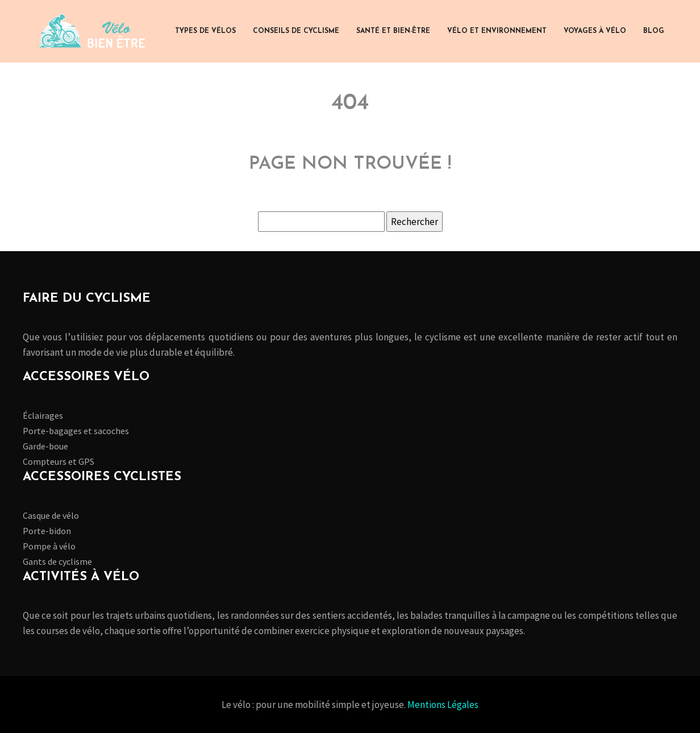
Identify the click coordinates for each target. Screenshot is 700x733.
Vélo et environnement (497, 31)
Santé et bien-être (393, 31)
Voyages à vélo (595, 31)
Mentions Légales (443, 705)
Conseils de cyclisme (296, 31)
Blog (654, 31)
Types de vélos (205, 31)
